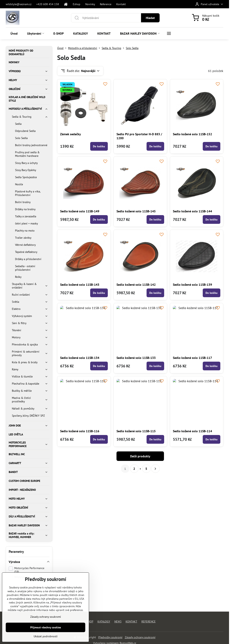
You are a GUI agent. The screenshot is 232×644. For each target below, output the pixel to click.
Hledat (150, 18)
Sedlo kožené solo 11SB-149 (80, 211)
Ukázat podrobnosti (46, 636)
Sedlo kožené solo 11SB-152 (192, 134)
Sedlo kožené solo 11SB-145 (136, 211)
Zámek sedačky (71, 134)
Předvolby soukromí (110, 637)
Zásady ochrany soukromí (140, 637)
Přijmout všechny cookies (46, 627)
